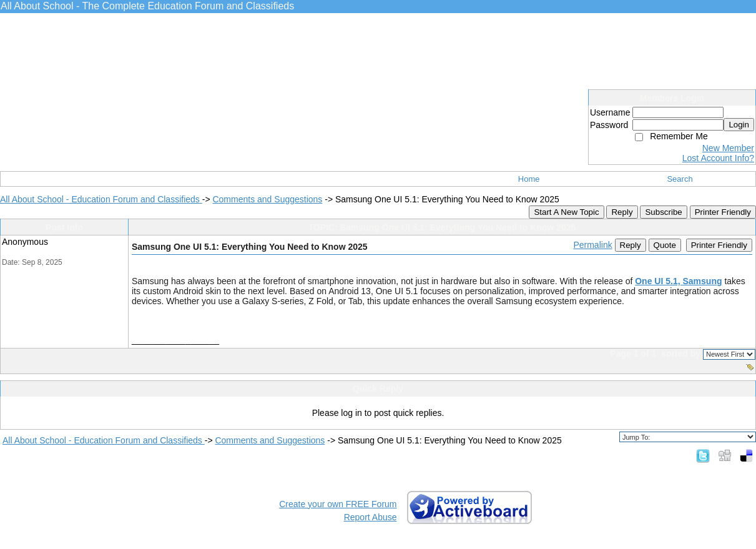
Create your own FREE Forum (338, 504)
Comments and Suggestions (267, 199)
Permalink (592, 245)
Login (739, 125)
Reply (622, 212)
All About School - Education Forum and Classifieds (101, 199)
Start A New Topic (566, 212)
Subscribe (663, 212)
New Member (728, 148)
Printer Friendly (723, 212)
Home (529, 179)
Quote (665, 245)
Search (680, 179)
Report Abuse (371, 517)
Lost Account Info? (718, 158)
